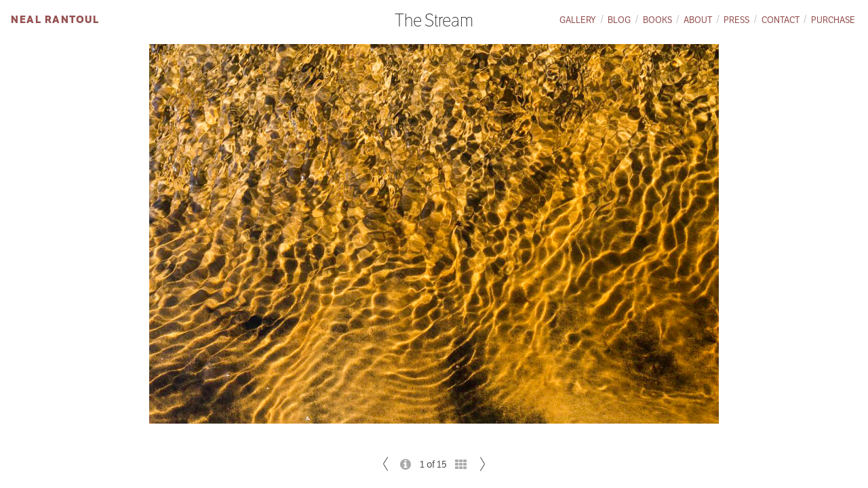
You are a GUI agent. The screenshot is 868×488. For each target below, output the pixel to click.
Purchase (833, 20)
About (698, 20)
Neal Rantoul (55, 19)
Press (736, 20)
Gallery (578, 20)
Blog (619, 20)
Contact (781, 20)
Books (657, 20)
